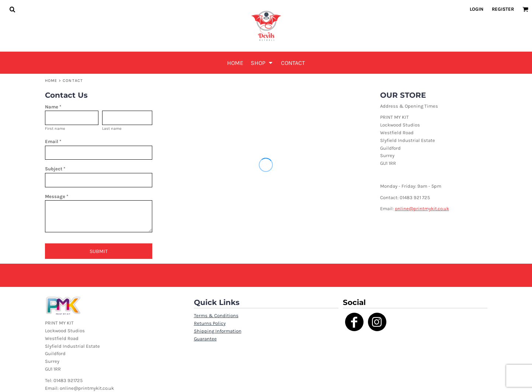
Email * (53, 141)
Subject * (55, 169)
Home (51, 81)
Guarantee (205, 339)
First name (55, 129)
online (402, 209)
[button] (12, 9)
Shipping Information (218, 331)
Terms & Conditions (216, 315)
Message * (57, 196)
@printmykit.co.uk (429, 209)
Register (503, 9)
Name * (53, 107)
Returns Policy (210, 323)
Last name (112, 129)
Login (477, 9)
